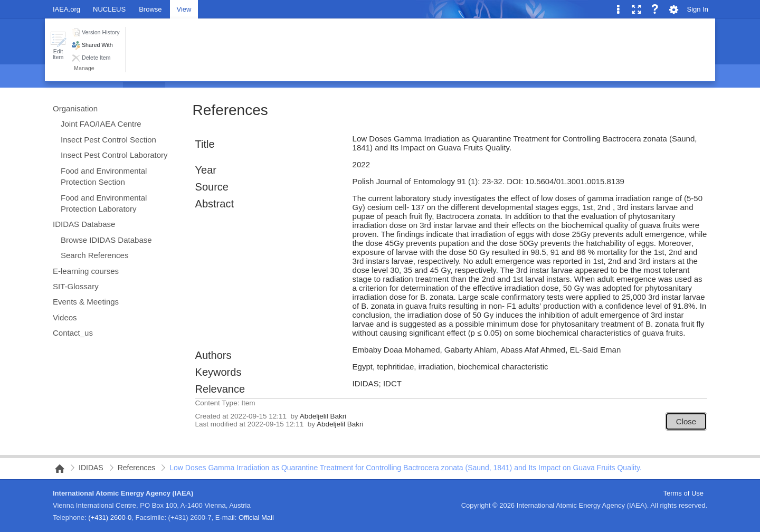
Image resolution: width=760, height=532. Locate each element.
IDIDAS (91, 468)
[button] (58, 46)
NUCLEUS (109, 9)
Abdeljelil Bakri (323, 416)
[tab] (150, 9)
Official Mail (256, 517)
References (230, 110)
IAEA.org (66, 9)
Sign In (698, 9)
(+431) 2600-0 (110, 517)
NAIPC (56, 469)
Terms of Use (683, 493)
